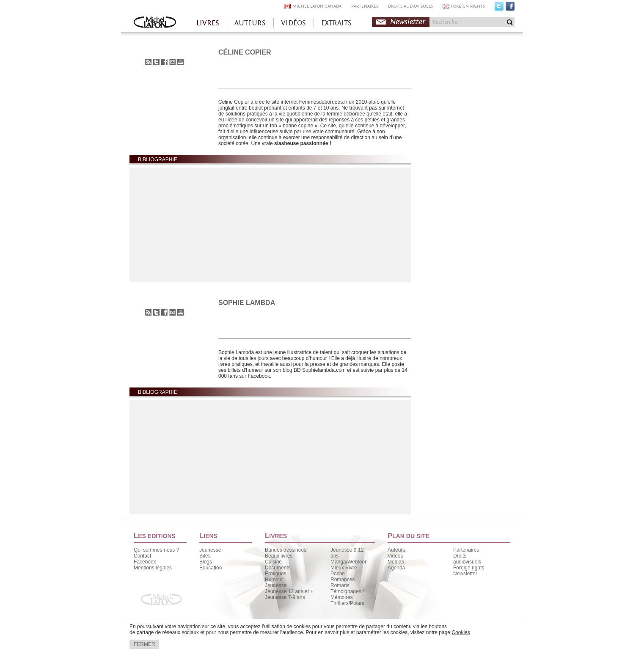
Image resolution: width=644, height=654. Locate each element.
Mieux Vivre (344, 568)
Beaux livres (279, 556)
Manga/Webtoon (349, 562)
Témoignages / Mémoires (347, 594)
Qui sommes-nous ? (156, 550)
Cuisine (273, 562)
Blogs (206, 562)
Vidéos (395, 556)
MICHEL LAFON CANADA (317, 6)
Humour (274, 580)
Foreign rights (469, 568)
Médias (396, 562)
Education (211, 568)
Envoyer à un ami (172, 62)
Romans (340, 585)
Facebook (510, 8)
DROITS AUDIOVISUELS (410, 6)
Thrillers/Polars (347, 603)
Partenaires (466, 550)
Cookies (461, 632)
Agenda (396, 568)
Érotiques (276, 574)
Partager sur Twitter (156, 62)
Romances (343, 580)
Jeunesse (210, 550)
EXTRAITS (336, 23)
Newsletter (408, 22)
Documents (278, 568)
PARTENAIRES (365, 6)
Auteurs (396, 550)
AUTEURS (250, 23)
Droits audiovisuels (467, 559)
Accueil (155, 23)
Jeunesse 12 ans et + (289, 591)
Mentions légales (153, 568)
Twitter (499, 8)
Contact (142, 556)
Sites (205, 556)
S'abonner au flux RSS (148, 62)
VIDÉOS (293, 23)
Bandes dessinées (286, 550)
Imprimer (180, 62)
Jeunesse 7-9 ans (285, 597)
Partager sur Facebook (164, 62)
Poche (338, 574)
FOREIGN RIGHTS (468, 6)
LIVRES (208, 23)
